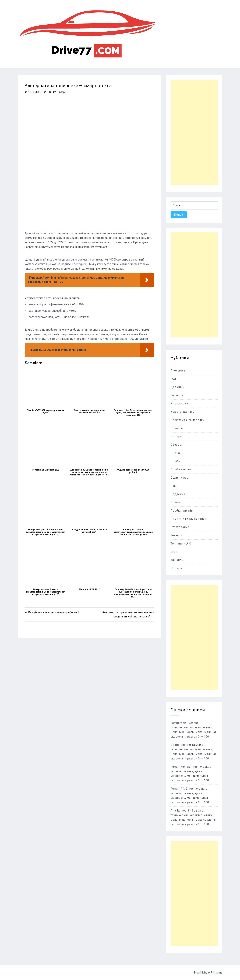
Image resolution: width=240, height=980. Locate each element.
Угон (174, 552)
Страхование (180, 527)
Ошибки (176, 461)
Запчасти (177, 395)
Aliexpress (178, 371)
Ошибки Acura (181, 469)
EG (49, 92)
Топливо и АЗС (181, 544)
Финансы (177, 560)
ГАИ (173, 379)
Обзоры (62, 92)
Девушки (177, 387)
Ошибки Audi (180, 478)
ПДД (174, 486)
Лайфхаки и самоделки (188, 420)
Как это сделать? (183, 412)
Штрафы (177, 568)
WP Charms (215, 973)
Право (175, 502)
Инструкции (179, 403)
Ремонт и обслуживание (188, 519)
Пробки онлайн (182, 511)
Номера (176, 436)
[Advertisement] (194, 132)
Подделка (178, 494)
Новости (177, 428)
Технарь (176, 535)
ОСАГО (175, 453)
